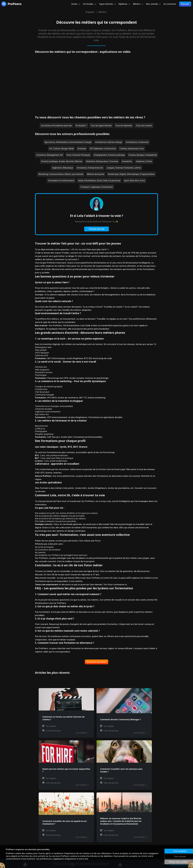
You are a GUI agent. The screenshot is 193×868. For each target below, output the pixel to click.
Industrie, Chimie (144, 161)
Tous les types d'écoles (101, 126)
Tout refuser (171, 856)
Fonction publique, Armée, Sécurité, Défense (62, 161)
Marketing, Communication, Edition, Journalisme (61, 174)
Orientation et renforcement (61, 181)
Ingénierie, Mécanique (63, 168)
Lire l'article (82, 733)
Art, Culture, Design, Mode (61, 149)
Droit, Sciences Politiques (78, 155)
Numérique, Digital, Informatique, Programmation (131, 174)
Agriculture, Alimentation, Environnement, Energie (68, 142)
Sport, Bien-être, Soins (135, 181)
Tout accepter (171, 851)
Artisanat (82, 149)
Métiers (102, 12)
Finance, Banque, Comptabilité (143, 155)
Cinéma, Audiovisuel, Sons (132, 149)
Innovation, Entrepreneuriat (90, 168)
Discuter (185, 4)
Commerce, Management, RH (50, 155)
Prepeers (90, 12)
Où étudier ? (81, 126)
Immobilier (127, 161)
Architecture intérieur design (109, 142)
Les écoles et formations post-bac (56, 126)
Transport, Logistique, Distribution (96, 187)
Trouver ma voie (97, 229)
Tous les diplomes (124, 126)
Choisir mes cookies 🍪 (171, 862)
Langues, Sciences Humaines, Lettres (124, 168)
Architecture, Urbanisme (137, 142)
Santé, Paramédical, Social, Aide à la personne (99, 181)
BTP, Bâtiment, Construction (103, 149)
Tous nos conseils (144, 126)
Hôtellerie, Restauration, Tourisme (102, 161)
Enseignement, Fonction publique (109, 155)
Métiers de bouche (96, 174)
